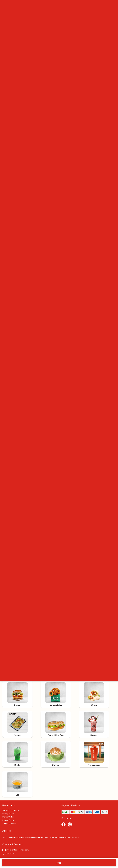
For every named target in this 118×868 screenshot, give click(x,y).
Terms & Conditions (11, 810)
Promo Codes (8, 817)
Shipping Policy (9, 823)
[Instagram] (70, 825)
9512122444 (9, 854)
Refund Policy (8, 820)
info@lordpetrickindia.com (16, 850)
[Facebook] (64, 825)
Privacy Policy (8, 814)
